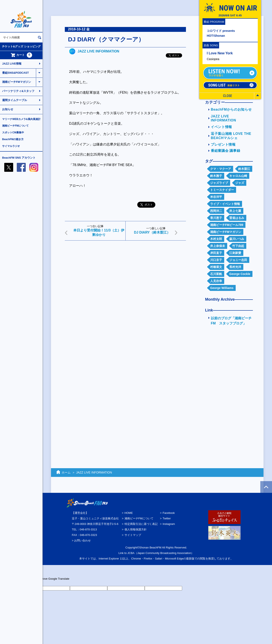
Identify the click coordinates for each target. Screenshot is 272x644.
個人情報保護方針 (136, 529)
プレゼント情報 (223, 144)
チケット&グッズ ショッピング (21, 46)
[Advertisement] (125, 277)
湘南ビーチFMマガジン (17, 82)
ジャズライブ (219, 183)
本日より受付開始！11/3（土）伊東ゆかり (99, 233)
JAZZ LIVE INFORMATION (98, 51)
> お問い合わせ (81, 540)
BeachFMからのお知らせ (231, 109)
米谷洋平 (216, 197)
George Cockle (240, 274)
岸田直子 (216, 253)
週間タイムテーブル (15, 100)
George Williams (222, 288)
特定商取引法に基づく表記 (141, 524)
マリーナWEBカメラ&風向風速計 (21, 119)
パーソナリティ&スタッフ (18, 91)
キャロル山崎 (238, 176)
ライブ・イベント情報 (225, 204)
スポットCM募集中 (13, 132)
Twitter (167, 518)
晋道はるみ (237, 218)
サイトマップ (133, 535)
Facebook (169, 513)
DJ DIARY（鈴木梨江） (152, 232)
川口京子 (216, 260)
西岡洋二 (216, 211)
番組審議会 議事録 (225, 151)
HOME (129, 513)
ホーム (66, 472)
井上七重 (235, 211)
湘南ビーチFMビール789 (227, 225)
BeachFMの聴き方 (13, 139)
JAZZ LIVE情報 (12, 64)
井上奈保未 (218, 246)
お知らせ (8, 109)
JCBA (131, 553)
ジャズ (240, 183)
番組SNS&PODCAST (16, 73)
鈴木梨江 (244, 169)
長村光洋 (235, 267)
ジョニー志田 (238, 260)
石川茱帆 (216, 274)
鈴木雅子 (216, 176)
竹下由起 (238, 246)
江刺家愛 (235, 253)
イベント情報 (221, 127)
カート (21, 55)
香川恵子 (216, 218)
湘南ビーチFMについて (15, 126)
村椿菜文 (216, 267)
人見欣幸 (216, 281)
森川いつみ (237, 239)
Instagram (169, 524)
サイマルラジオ (11, 146)
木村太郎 (216, 239)
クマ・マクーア (221, 169)
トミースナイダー (222, 190)
